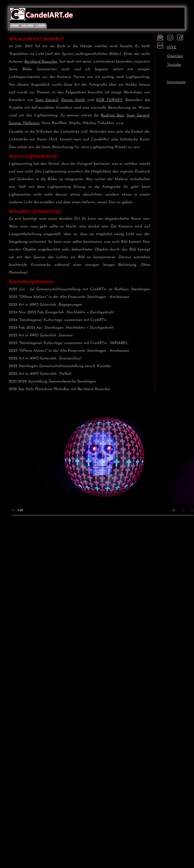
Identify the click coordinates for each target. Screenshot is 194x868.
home (15, 26)
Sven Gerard (47, 100)
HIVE (172, 47)
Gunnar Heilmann (24, 123)
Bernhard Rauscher (41, 62)
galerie (28, 26)
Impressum (176, 82)
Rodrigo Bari (112, 115)
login (41, 26)
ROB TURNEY (109, 100)
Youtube (174, 65)
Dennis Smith (73, 100)
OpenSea (175, 56)
